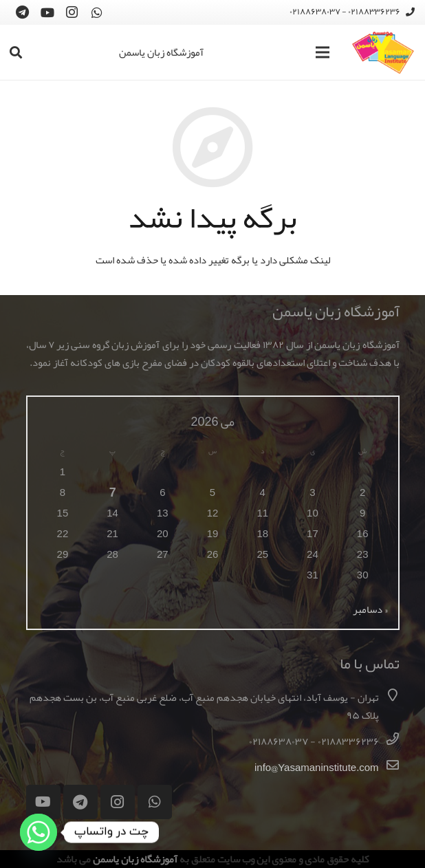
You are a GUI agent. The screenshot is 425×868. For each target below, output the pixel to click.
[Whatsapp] (39, 832)
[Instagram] (72, 12)
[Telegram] (23, 12)
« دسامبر (370, 609)
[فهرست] (323, 52)
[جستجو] (16, 52)
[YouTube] (47, 12)
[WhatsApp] (97, 12)
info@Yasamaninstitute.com (316, 768)
